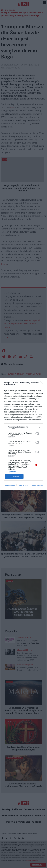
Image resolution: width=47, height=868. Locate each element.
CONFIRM (14, 476)
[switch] (37, 434)
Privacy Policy (38, 485)
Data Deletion (9, 485)
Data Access (23, 485)
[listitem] (23, 428)
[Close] (42, 383)
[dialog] (23, 434)
